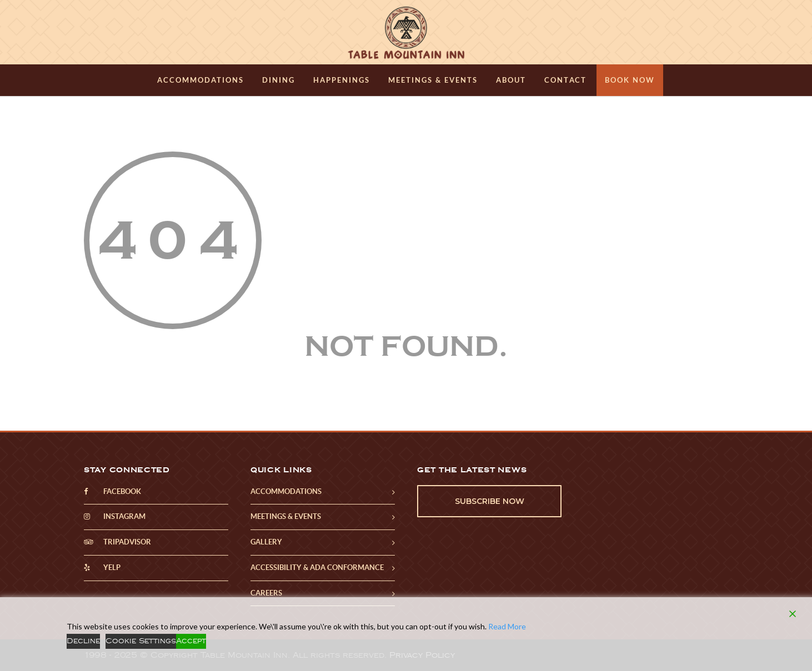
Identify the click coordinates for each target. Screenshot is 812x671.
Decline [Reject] (83, 641)
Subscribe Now (490, 501)
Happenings (342, 80)
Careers (266, 593)
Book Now (630, 80)
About (511, 80)
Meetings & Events (433, 80)
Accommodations (201, 80)
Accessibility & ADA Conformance (317, 567)
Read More (507, 626)
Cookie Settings (141, 641)
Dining (279, 80)
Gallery (266, 542)
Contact (565, 80)
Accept (191, 641)
